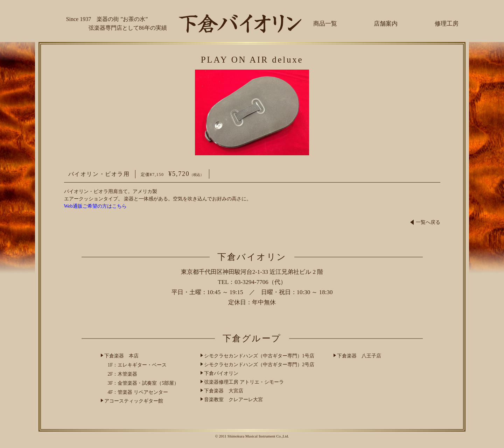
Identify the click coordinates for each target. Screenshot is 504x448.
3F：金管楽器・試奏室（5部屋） (143, 383)
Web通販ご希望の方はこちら (95, 206)
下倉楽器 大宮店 (224, 391)
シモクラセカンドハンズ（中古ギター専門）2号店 (259, 365)
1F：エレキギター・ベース (137, 365)
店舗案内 (386, 24)
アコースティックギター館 (134, 401)
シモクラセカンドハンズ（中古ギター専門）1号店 (259, 356)
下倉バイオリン (221, 373)
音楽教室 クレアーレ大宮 (233, 400)
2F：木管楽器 (123, 374)
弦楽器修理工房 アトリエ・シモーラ (244, 382)
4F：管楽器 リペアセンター (138, 392)
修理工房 (447, 24)
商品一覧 (325, 24)
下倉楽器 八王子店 (359, 356)
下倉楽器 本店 (121, 356)
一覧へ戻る (425, 222)
